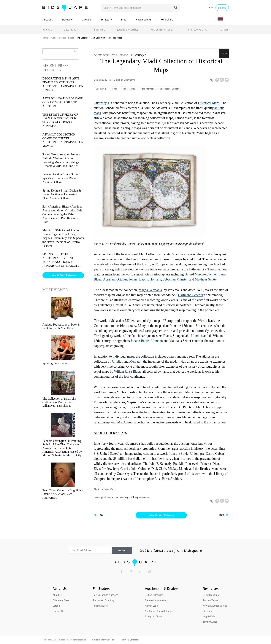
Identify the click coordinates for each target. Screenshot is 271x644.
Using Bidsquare (211, 595)
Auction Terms (210, 600)
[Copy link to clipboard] (212, 80)
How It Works (144, 19)
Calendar (87, 19)
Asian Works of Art (198, 30)
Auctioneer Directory (103, 600)
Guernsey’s (101, 89)
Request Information (156, 600)
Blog (124, 19)
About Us (57, 595)
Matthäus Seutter (206, 279)
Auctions (48, 19)
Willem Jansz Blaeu (127, 372)
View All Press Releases (161, 515)
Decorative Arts (73, 30)
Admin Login (152, 606)
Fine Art (47, 30)
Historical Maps (119, 89)
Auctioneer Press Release (62, 38)
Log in (210, 8)
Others (225, 30)
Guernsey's (139, 55)
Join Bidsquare (100, 606)
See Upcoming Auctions (105, 595)
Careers (56, 606)
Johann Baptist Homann (145, 279)
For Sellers (167, 19)
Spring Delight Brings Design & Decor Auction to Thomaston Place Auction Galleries (62, 194)
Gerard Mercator (196, 274)
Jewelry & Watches (128, 30)
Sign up (222, 8)
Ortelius (117, 361)
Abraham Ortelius (115, 279)
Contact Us (58, 611)
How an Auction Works (215, 606)
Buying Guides (210, 622)
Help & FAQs (209, 616)
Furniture (100, 30)
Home (45, 38)
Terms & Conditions (131, 640)
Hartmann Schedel (190, 295)
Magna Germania (150, 290)
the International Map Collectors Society (160, 89)
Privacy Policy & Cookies (103, 640)
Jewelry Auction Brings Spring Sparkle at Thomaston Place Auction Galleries (61, 178)
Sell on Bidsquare (154, 595)
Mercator (135, 361)
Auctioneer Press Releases (159, 611)
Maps (134, 89)
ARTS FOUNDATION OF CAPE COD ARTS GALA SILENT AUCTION (63, 102)
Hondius (197, 336)
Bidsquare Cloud (153, 616)
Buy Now (67, 19)
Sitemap (207, 611)
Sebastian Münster (175, 279)
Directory (106, 19)
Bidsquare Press (61, 600)
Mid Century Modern (163, 30)
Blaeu (167, 336)
